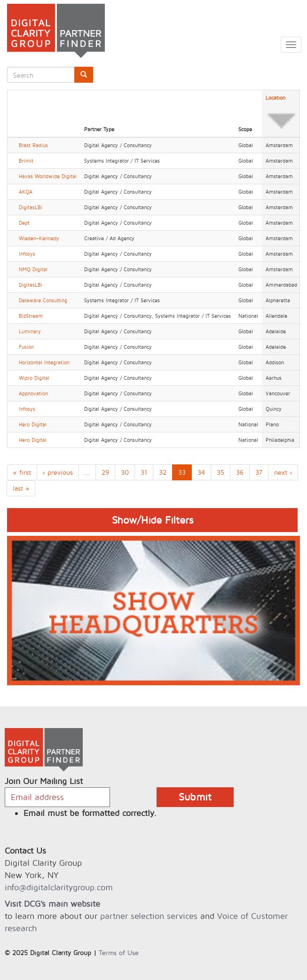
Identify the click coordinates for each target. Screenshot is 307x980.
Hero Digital (33, 424)
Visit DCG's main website (52, 904)
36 (240, 472)
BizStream (31, 316)
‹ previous (58, 472)
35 (220, 472)
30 (125, 472)
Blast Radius (33, 145)
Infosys (27, 254)
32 (163, 472)
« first (22, 472)
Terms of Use (119, 953)
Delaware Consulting (43, 300)
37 (259, 472)
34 (201, 472)
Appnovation (33, 393)
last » (21, 488)
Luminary (30, 331)
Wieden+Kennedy (39, 238)
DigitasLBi (31, 207)
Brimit (26, 161)
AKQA (26, 192)
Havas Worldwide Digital (48, 176)
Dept (24, 223)
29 (105, 472)
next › (283, 472)
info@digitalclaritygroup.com (59, 887)
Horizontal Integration (44, 362)
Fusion (26, 347)
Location (281, 114)
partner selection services (149, 916)
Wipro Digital (34, 378)
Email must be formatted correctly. (90, 813)
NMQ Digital (33, 269)
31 (144, 472)
